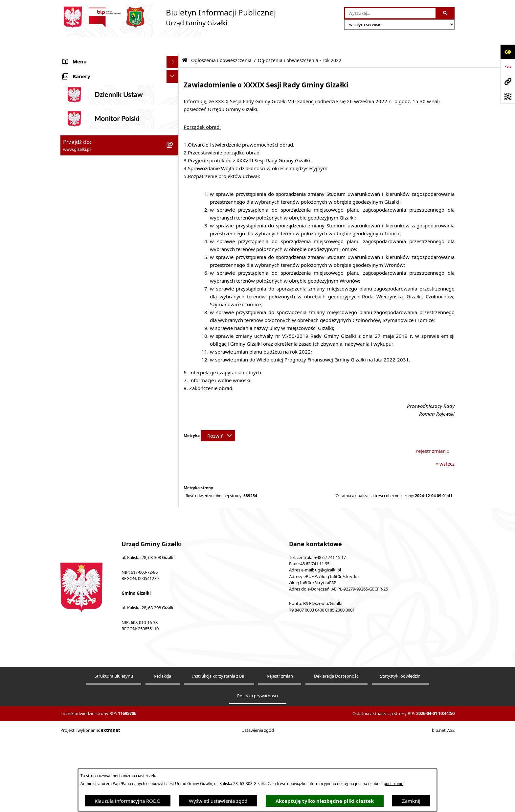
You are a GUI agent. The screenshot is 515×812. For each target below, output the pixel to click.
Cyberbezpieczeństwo (88, 481)
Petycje (71, 382)
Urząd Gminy (78, 296)
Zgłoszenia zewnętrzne (89, 444)
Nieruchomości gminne (90, 202)
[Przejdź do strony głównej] (168, 17)
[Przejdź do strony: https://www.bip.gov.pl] (508, 67)
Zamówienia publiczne (89, 190)
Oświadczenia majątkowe (92, 358)
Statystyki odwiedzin (400, 755)
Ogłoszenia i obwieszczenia (94, 58)
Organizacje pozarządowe (92, 333)
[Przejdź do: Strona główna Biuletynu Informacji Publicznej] (185, 44)
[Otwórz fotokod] (508, 96)
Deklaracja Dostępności (337, 755)
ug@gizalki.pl (328, 649)
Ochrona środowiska (87, 345)
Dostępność (76, 431)
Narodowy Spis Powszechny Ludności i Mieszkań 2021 (107, 231)
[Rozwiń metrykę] (218, 419)
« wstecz (445, 447)
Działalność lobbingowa (90, 407)
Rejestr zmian (280, 755)
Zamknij (411, 801)
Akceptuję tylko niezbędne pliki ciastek (325, 801)
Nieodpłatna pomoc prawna (95, 419)
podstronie (393, 784)
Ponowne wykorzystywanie (94, 468)
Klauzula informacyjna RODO (128, 801)
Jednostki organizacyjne (90, 308)
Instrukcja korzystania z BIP (219, 755)
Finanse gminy (80, 259)
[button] (174, 58)
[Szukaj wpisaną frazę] (446, 13)
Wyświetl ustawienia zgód (218, 801)
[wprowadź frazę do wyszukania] (390, 13)
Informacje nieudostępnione (95, 456)
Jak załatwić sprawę (85, 246)
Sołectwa (73, 320)
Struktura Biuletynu (114, 755)
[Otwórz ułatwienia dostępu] (508, 52)
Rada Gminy (77, 271)
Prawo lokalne (79, 370)
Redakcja (162, 755)
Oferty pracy (77, 215)
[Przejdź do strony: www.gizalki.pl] (508, 81)
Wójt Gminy (77, 284)
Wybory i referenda (85, 394)
